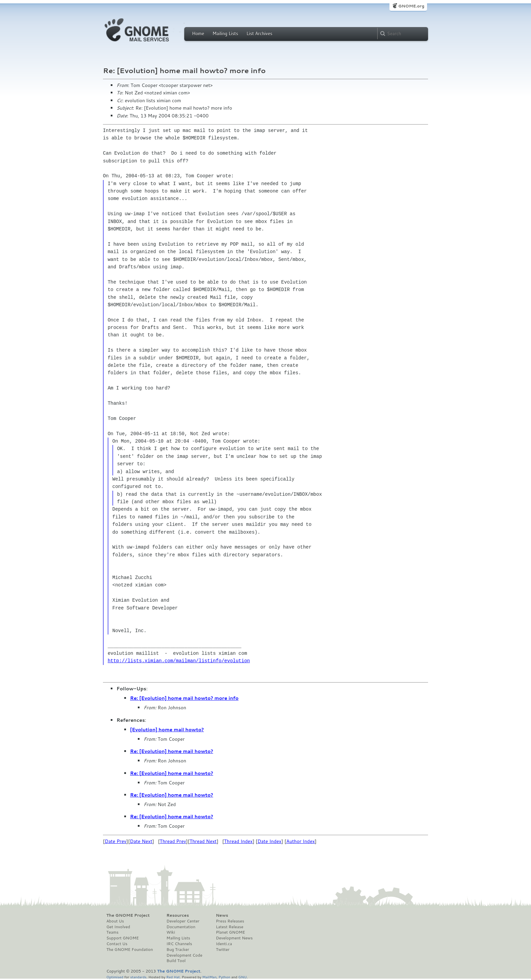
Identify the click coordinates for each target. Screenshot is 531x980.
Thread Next (203, 841)
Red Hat (173, 977)
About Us (115, 921)
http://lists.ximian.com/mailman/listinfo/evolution (179, 661)
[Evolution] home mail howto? (167, 730)
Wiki (171, 932)
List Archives (259, 34)
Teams (112, 932)
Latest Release (229, 927)
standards (138, 977)
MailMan (209, 977)
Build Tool (176, 961)
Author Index (300, 841)
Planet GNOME (230, 932)
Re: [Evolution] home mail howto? (172, 751)
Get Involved (118, 927)
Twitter (222, 950)
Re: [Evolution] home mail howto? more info (184, 698)
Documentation (181, 927)
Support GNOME (123, 938)
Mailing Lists (225, 34)
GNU (243, 977)
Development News (234, 938)
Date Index (269, 841)
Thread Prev (173, 841)
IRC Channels (179, 944)
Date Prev (115, 841)
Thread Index (239, 841)
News (222, 915)
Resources (178, 915)
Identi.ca (224, 944)
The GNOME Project (128, 915)
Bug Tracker (178, 950)
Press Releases (230, 921)
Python (224, 977)
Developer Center (183, 921)
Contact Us (117, 944)
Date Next (141, 841)
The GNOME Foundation (130, 950)
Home (198, 34)
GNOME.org (411, 6)
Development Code (185, 955)
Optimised (115, 977)
